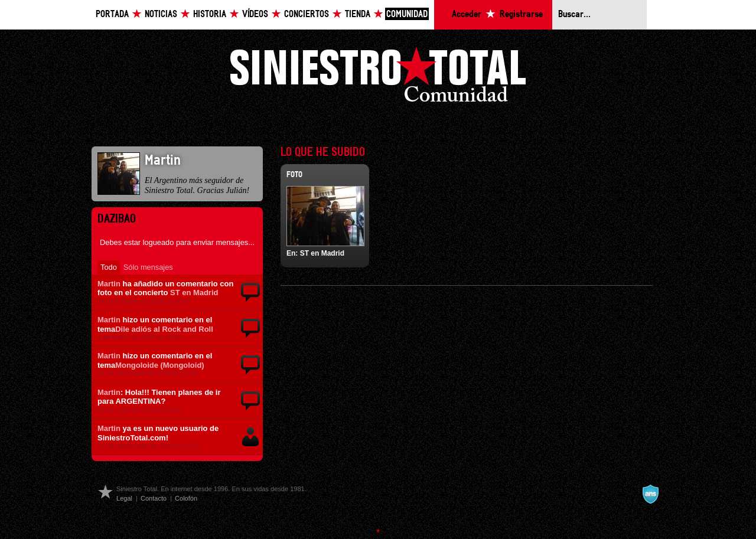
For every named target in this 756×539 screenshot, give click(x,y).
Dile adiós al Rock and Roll (164, 329)
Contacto (154, 498)
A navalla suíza (650, 494)
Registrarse (521, 14)
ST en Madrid (194, 293)
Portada (112, 14)
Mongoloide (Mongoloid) (159, 365)
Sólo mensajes (148, 267)
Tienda (358, 14)
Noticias (161, 14)
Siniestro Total (378, 78)
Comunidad (407, 14)
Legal (124, 498)
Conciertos (307, 14)
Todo (109, 267)
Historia (210, 14)
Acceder (467, 14)
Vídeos (255, 14)
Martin (109, 284)
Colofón (186, 498)
